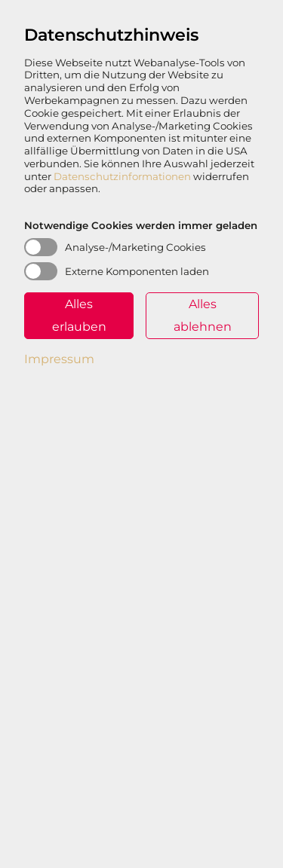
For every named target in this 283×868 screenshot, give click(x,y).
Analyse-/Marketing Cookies (135, 247)
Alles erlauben (79, 315)
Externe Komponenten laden (137, 271)
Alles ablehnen (203, 315)
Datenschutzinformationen (122, 176)
